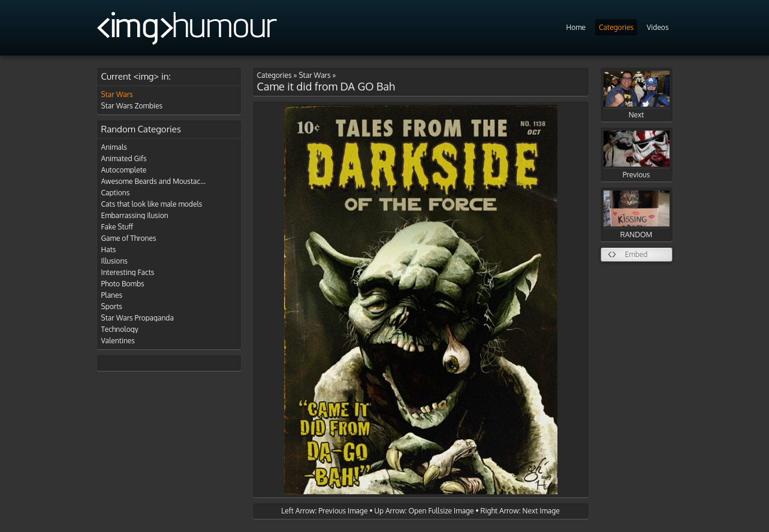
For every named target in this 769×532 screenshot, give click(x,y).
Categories (616, 27)
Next (637, 95)
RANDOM (637, 215)
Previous (637, 155)
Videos (658, 27)
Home (576, 27)
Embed (637, 254)
